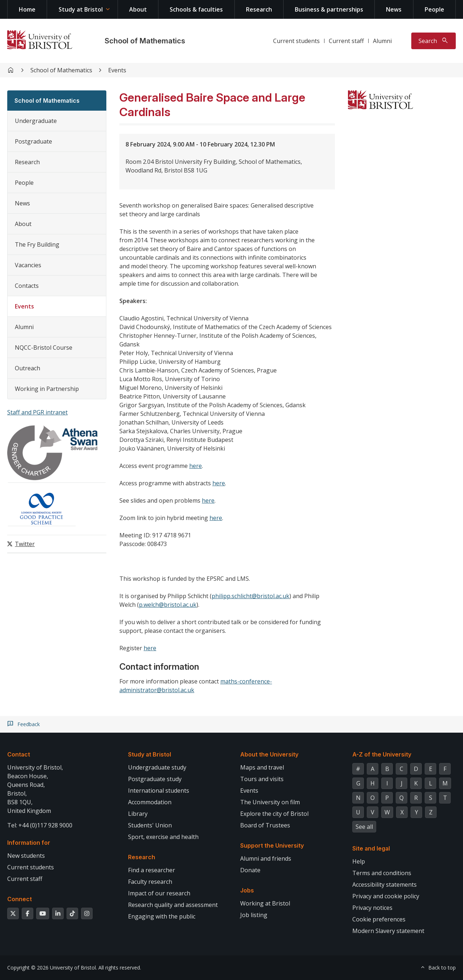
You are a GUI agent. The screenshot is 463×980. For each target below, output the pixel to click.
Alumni (382, 41)
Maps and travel (262, 767)
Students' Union (150, 825)
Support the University (272, 845)
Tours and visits (262, 779)
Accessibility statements (385, 885)
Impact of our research (159, 893)
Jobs (247, 890)
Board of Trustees (265, 825)
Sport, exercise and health (163, 837)
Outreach (27, 368)
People (434, 9)
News (394, 9)
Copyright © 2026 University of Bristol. (52, 968)
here (196, 466)
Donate (250, 870)
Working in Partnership (47, 389)
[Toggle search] (434, 41)
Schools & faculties (196, 9)
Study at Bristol (81, 9)
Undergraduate (36, 121)
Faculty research (150, 882)
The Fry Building (37, 244)
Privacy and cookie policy (386, 896)
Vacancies (28, 265)
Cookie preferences (379, 919)
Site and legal (371, 848)
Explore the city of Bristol (274, 814)
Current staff (346, 41)
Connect (20, 899)
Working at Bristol (265, 903)
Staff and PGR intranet (37, 412)
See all (364, 827)
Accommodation (150, 802)
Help (359, 861)
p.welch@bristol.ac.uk (168, 605)
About (138, 9)
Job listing (254, 915)
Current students (296, 41)
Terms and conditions (382, 873)
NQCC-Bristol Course (44, 348)
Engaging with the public (162, 916)
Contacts (27, 286)
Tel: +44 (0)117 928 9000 (40, 825)
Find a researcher (152, 870)
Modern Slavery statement (388, 931)
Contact (19, 754)
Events (117, 70)
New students (26, 856)
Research (259, 9)
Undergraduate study (157, 767)
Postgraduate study (155, 779)
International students (159, 791)
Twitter (25, 544)
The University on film (270, 802)
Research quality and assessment (173, 905)
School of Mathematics (145, 41)
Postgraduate (33, 141)
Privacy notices (372, 908)
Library (138, 814)
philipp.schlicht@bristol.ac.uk (250, 596)
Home (27, 9)
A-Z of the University (382, 754)
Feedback (29, 724)
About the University (269, 754)
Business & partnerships (329, 9)
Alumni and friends (266, 858)
